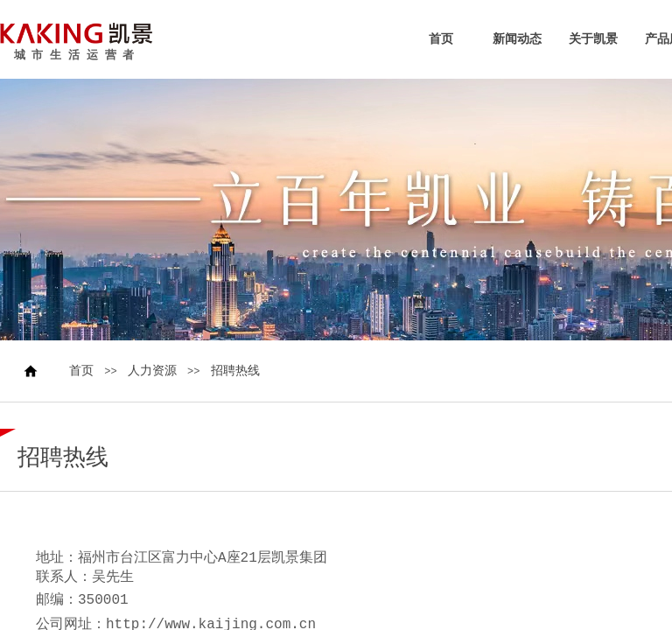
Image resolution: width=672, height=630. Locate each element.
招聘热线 (235, 371)
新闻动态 (517, 39)
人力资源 (152, 371)
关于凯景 (593, 39)
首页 (441, 39)
